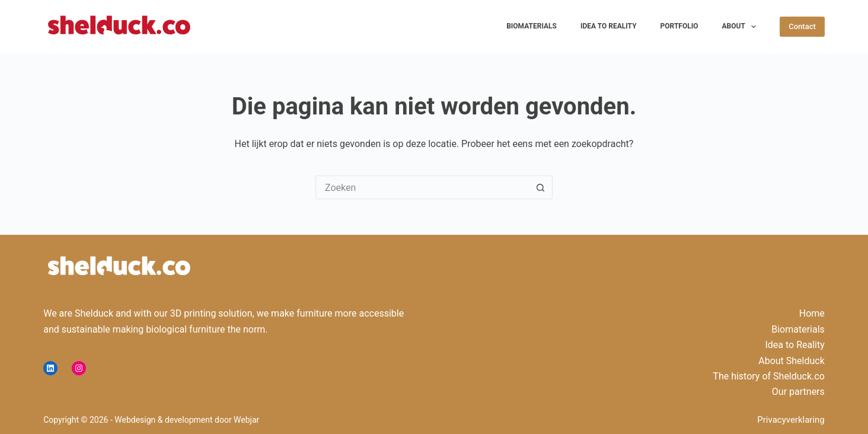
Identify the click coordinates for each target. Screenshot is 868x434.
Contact (802, 26)
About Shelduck (792, 361)
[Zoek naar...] (422, 187)
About (742, 27)
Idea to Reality (609, 26)
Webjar (246, 420)
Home (812, 313)
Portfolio (679, 26)
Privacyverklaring (791, 420)
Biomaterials (532, 26)
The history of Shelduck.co (768, 376)
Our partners (798, 392)
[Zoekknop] (541, 187)
